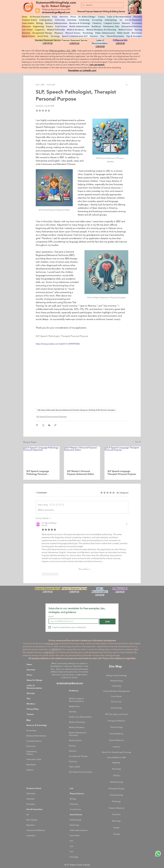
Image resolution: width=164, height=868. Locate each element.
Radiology (116, 821)
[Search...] (102, 5)
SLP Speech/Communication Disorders (51, 417)
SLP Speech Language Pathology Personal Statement (38, 473)
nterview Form (52, 643)
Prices (29, 675)
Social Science (76, 814)
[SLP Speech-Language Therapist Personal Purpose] (123, 457)
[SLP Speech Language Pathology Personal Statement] (41, 457)
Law (71, 788)
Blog (28, 720)
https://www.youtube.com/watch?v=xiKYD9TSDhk (58, 344)
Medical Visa (74, 706)
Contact (30, 714)
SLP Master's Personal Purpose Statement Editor (81, 473)
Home (29, 664)
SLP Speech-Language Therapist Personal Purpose (122, 473)
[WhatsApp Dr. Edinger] (158, 854)
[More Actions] (127, 524)
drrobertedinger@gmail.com (56, 12)
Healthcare (74, 691)
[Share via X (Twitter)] (43, 425)
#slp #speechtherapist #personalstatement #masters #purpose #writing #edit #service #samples (76, 410)
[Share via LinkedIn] (49, 425)
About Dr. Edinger (35, 680)
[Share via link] (55, 425)
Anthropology (75, 820)
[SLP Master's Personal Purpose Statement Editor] (82, 457)
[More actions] (127, 85)
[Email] (73, 621)
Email (51, 617)
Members (31, 704)
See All (138, 442)
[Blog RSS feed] (38, 11)
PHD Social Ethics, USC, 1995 (63, 51)
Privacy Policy (33, 709)
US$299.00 (56, 649)
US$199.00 (49, 652)
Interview (31, 670)
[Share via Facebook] (37, 425)
